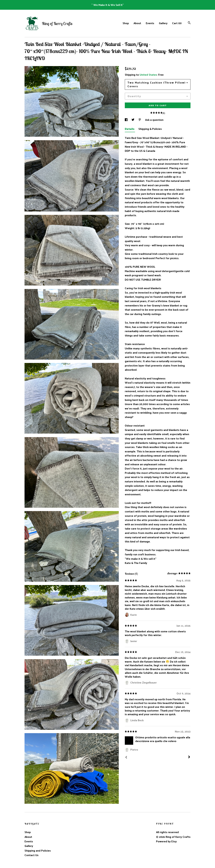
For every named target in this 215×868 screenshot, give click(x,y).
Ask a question (154, 120)
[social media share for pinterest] (140, 120)
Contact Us (31, 855)
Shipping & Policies (150, 129)
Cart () (177, 23)
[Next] (189, 757)
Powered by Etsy (166, 841)
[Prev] (126, 758)
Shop (126, 23)
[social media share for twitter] (133, 120)
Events (150, 23)
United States (148, 75)
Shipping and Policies (38, 850)
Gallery (163, 23)
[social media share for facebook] (126, 120)
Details (130, 129)
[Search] (189, 23)
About (137, 23)
